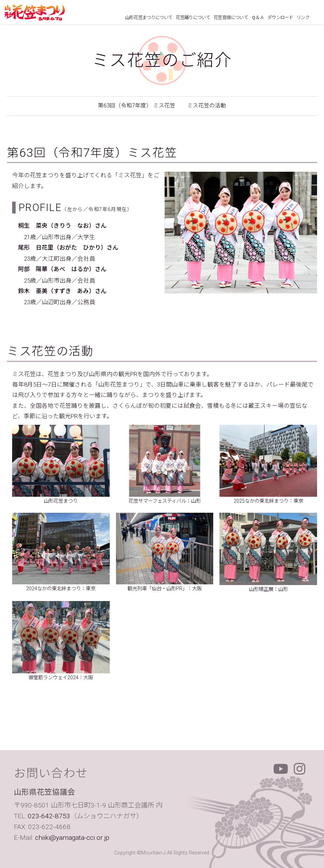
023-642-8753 (49, 816)
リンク (303, 18)
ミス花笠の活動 (207, 106)
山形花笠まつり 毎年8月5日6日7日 (35, 12)
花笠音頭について (231, 18)
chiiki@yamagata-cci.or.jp (72, 838)
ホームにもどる (317, 18)
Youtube (281, 769)
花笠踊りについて (193, 18)
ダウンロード (280, 18)
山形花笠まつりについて (149, 18)
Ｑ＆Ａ (258, 18)
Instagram (300, 769)
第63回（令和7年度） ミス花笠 (137, 106)
